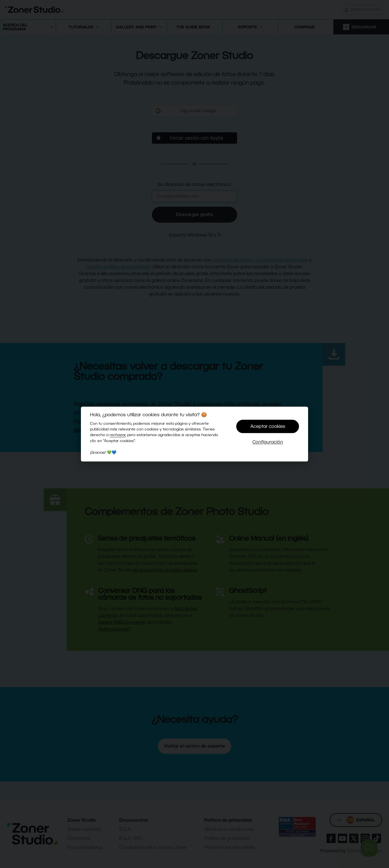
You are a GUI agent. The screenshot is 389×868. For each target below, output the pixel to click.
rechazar (118, 435)
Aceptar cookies (268, 426)
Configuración (268, 442)
